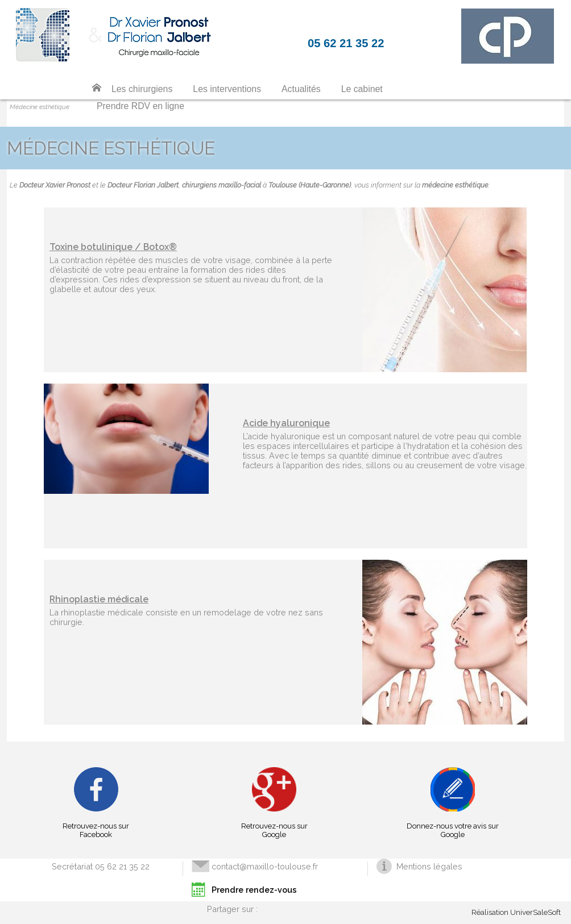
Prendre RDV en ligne (140, 106)
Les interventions (227, 89)
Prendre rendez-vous (254, 890)
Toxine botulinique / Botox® (113, 247)
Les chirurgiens (142, 89)
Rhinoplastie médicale (99, 599)
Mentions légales (429, 866)
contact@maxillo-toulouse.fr (265, 866)
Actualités (301, 89)
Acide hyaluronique (286, 423)
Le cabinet (362, 89)
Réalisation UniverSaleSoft (516, 912)
